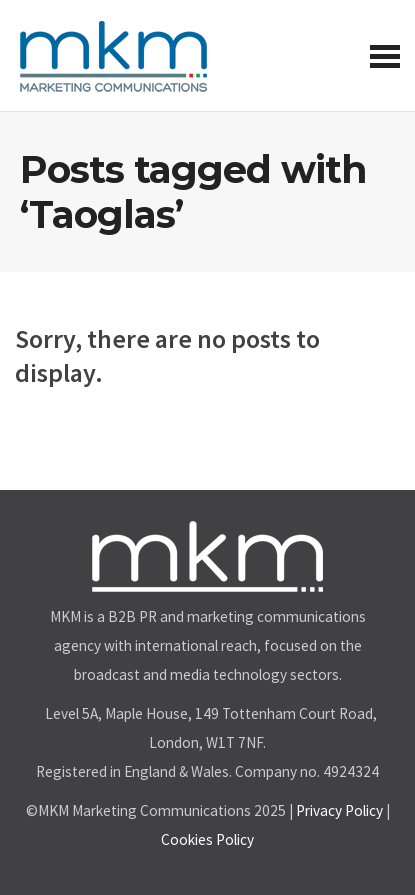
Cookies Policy (207, 839)
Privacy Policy (339, 810)
